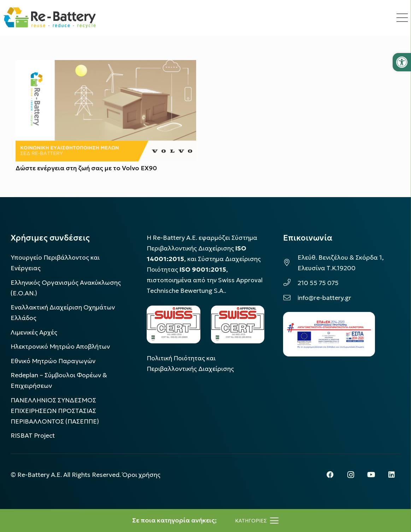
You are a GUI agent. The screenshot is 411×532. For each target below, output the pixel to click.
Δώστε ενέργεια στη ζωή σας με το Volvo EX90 (86, 168)
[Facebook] (330, 475)
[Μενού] (257, 521)
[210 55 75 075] (290, 283)
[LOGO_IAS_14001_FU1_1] (173, 324)
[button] (402, 62)
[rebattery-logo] (50, 18)
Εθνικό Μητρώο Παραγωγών (53, 361)
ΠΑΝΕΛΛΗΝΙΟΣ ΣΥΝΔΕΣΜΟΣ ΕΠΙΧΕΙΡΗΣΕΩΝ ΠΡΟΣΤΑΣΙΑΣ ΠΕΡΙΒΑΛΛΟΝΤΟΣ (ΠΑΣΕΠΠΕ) (55, 411)
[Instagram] (351, 475)
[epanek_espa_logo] (329, 334)
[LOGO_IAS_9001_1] (238, 324)
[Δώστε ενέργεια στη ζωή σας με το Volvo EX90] (106, 65)
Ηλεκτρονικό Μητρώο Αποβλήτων (60, 347)
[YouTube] (371, 475)
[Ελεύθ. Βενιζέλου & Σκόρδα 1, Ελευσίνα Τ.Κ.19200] (290, 263)
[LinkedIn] (392, 475)
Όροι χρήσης (141, 475)
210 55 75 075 (318, 283)
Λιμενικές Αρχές (34, 332)
